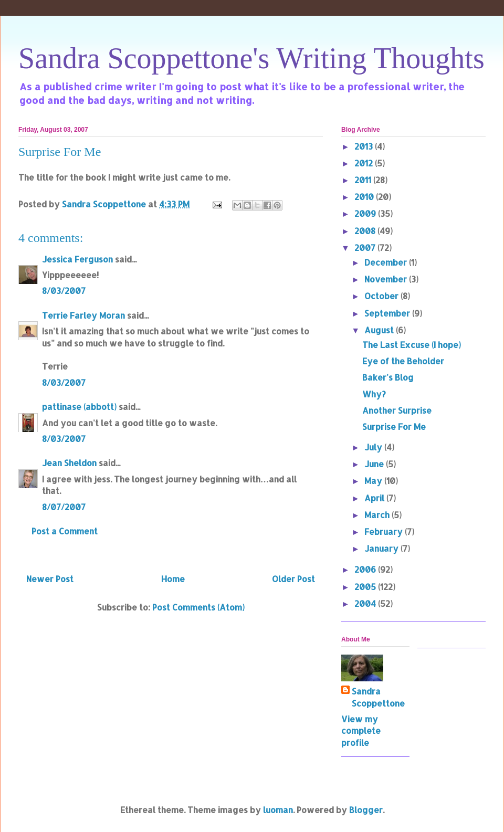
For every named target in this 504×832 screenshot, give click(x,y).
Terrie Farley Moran (83, 315)
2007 (366, 248)
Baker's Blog (388, 377)
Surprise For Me (394, 426)
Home (173, 579)
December (387, 262)
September (388, 313)
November (387, 279)
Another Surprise (397, 410)
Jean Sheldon (69, 463)
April (375, 498)
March (378, 515)
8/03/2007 (64, 291)
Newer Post (50, 579)
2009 (366, 213)
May (374, 481)
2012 (365, 163)
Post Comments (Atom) (198, 607)
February (385, 531)
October (382, 296)
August (380, 330)
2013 (365, 146)
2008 (366, 231)
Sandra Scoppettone (378, 697)
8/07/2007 (64, 507)
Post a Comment (65, 531)
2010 (365, 197)
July (374, 447)
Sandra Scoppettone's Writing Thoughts (251, 58)
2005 (366, 587)
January (382, 548)
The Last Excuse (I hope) (412, 345)
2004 (366, 603)
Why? (374, 394)
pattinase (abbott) (79, 407)
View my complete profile (361, 731)
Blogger (366, 810)
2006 (366, 569)
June (375, 464)
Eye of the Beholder (403, 361)
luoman (278, 810)
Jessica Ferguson (77, 259)
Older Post (293, 579)
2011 (364, 180)
